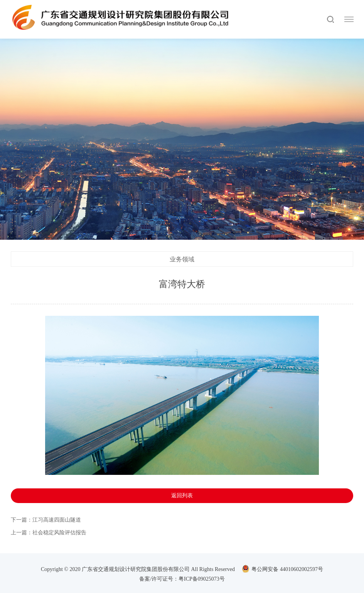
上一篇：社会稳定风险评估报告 (49, 533)
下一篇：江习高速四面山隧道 (46, 521)
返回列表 (182, 496)
